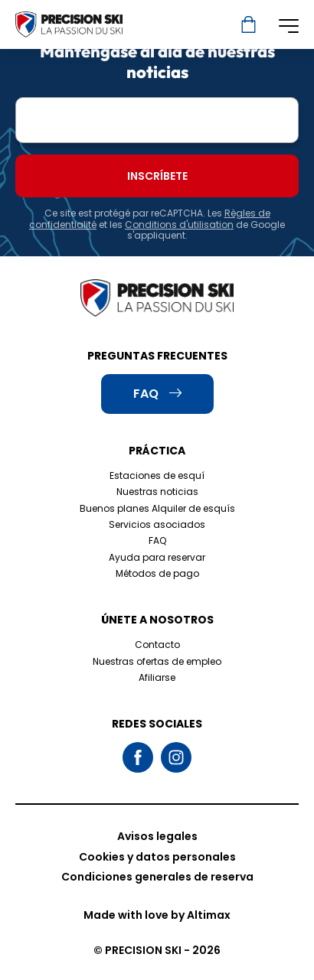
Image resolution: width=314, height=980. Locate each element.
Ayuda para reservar (157, 557)
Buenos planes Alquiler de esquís (157, 508)
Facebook (138, 757)
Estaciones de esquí (157, 475)
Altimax (209, 915)
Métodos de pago (157, 573)
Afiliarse (157, 677)
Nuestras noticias (157, 492)
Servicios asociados (157, 524)
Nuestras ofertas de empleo (157, 661)
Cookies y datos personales (157, 857)
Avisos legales (157, 836)
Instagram (176, 757)
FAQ (157, 540)
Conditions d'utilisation (179, 225)
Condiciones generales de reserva (157, 877)
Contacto (157, 645)
